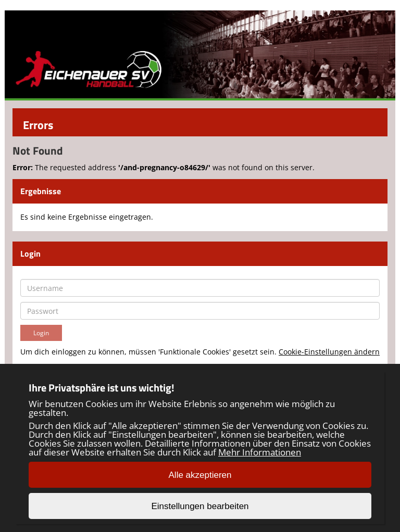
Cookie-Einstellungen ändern (329, 352)
